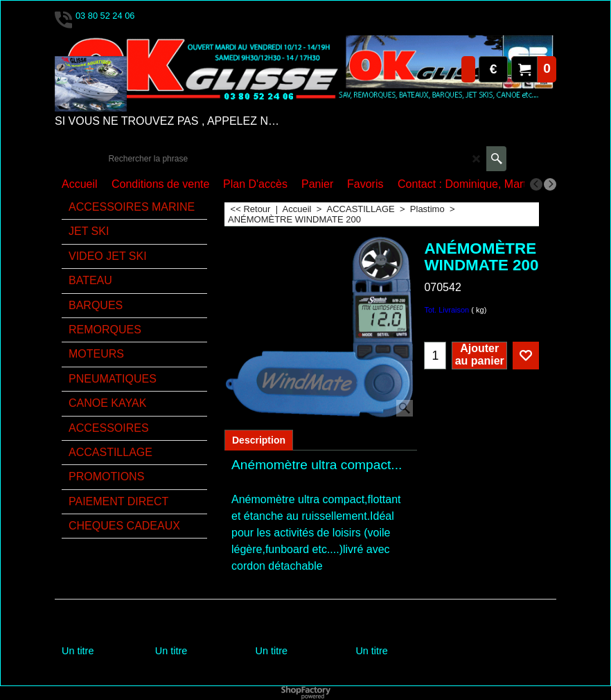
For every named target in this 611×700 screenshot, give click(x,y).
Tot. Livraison (446, 310)
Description (259, 440)
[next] (550, 184)
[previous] (536, 184)
